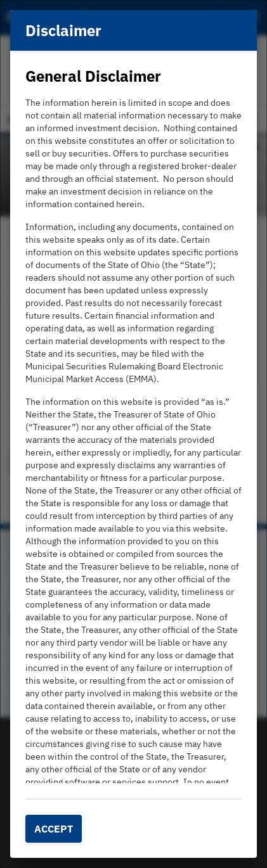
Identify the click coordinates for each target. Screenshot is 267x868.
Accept (54, 829)
